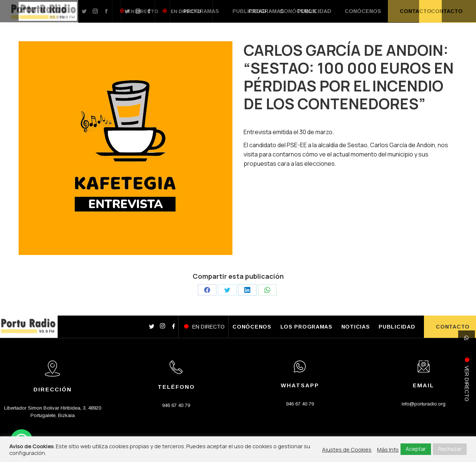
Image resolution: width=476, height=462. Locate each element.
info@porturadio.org (424, 404)
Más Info (388, 449)
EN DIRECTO (208, 327)
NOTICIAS (356, 327)
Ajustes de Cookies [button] (347, 449)
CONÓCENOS (252, 327)
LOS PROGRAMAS (306, 327)
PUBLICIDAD (397, 327)
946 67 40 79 (176, 405)
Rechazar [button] (450, 449)
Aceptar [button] (416, 449)
